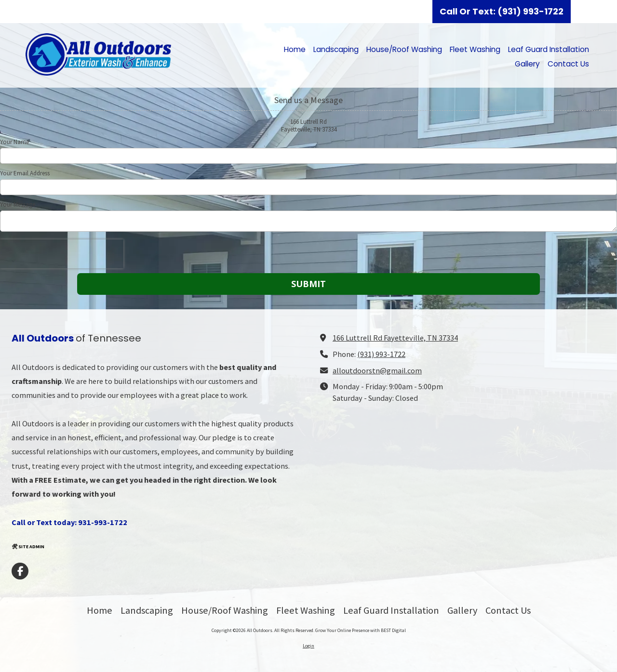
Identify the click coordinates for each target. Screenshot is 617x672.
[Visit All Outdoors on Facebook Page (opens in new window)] (20, 571)
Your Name (14, 142)
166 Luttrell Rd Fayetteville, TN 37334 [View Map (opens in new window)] (395, 338)
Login (308, 646)
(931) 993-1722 (381, 354)
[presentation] (62, 254)
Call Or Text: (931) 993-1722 (502, 11)
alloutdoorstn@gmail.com (377, 370)
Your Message (18, 205)
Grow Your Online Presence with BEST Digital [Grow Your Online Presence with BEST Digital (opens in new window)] (361, 630)
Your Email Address (25, 173)
